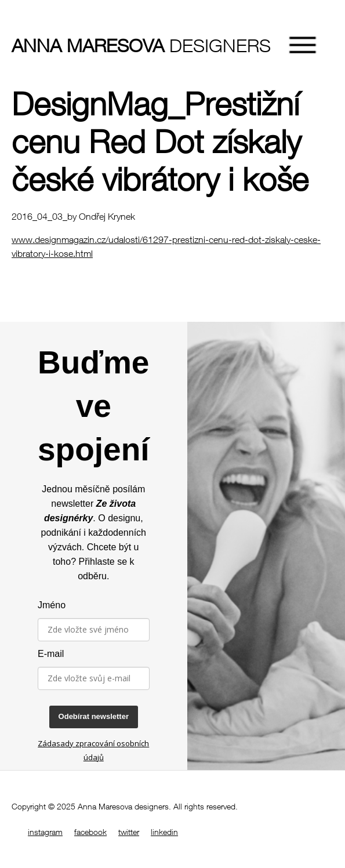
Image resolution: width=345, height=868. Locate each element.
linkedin (164, 832)
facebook (90, 832)
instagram (45, 832)
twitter (129, 832)
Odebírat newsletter (94, 716)
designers (84, 45)
